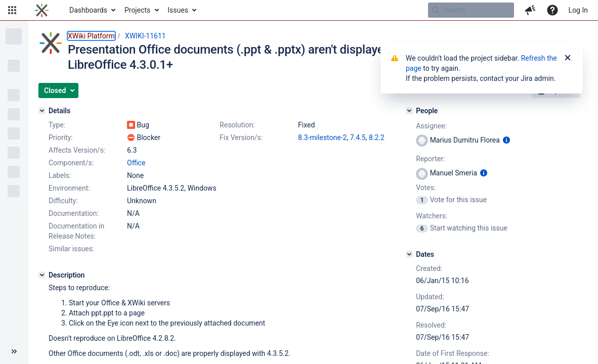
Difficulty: (63, 201)
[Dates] (409, 254)
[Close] (568, 58)
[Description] (42, 275)
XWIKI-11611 (145, 36)
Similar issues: (71, 249)
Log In (578, 10)
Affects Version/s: (77, 150)
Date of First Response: (453, 353)
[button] (12, 10)
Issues (178, 10)
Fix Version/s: (241, 138)
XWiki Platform (91, 36)
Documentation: (74, 213)
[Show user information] (506, 140)
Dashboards (88, 10)
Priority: (61, 138)
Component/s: (71, 163)
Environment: (69, 188)
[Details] (42, 111)
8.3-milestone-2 (322, 138)
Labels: (60, 175)
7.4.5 (358, 138)
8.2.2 (377, 138)
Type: (57, 125)
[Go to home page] (42, 10)
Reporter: (430, 159)
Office (136, 163)
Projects (137, 10)
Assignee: (431, 126)
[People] (409, 111)
